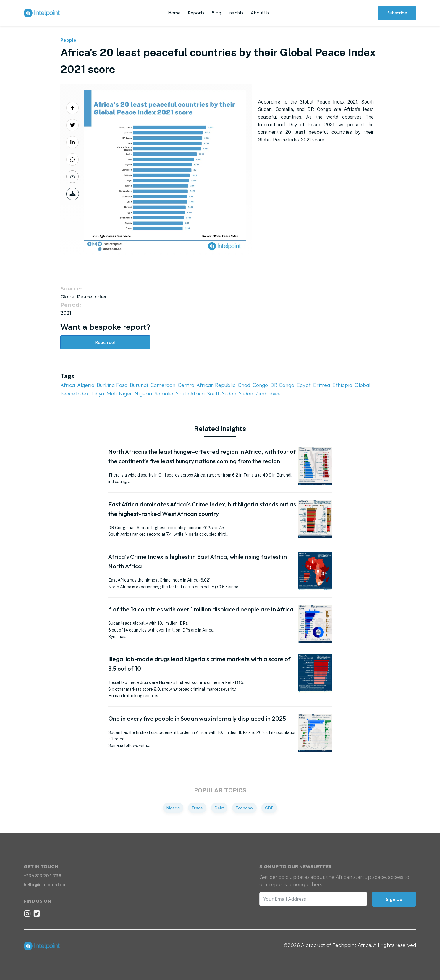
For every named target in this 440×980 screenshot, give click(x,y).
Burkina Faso (112, 385)
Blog (216, 13)
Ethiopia (342, 385)
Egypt (304, 385)
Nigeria (143, 394)
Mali (111, 394)
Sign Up (394, 899)
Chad (244, 385)
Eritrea (322, 385)
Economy (244, 808)
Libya (98, 394)
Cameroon (163, 385)
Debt (219, 808)
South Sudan (222, 394)
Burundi (139, 385)
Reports (196, 13)
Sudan (246, 394)
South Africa (190, 394)
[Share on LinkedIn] (72, 142)
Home (174, 13)
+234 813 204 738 (42, 876)
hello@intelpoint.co (45, 884)
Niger (126, 394)
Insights (236, 13)
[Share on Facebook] (72, 108)
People (68, 40)
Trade (197, 808)
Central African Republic (207, 385)
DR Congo (282, 385)
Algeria (86, 385)
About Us (260, 13)
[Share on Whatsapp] (72, 159)
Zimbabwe (268, 394)
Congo (260, 385)
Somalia (164, 394)
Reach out (105, 342)
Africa (68, 385)
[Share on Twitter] (72, 125)
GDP (269, 808)
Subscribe (397, 13)
